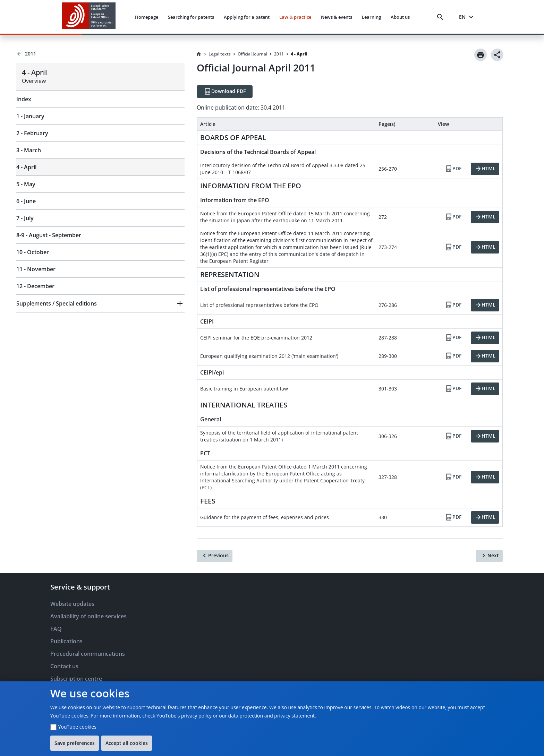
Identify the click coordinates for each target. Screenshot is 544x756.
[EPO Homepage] (89, 17)
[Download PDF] (225, 92)
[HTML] (485, 169)
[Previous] (215, 556)
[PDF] (453, 169)
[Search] (442, 17)
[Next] (489, 556)
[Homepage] (199, 54)
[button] (100, 303)
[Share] (497, 55)
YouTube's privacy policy (184, 716)
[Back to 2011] (100, 54)
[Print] (481, 55)
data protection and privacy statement (271, 716)
